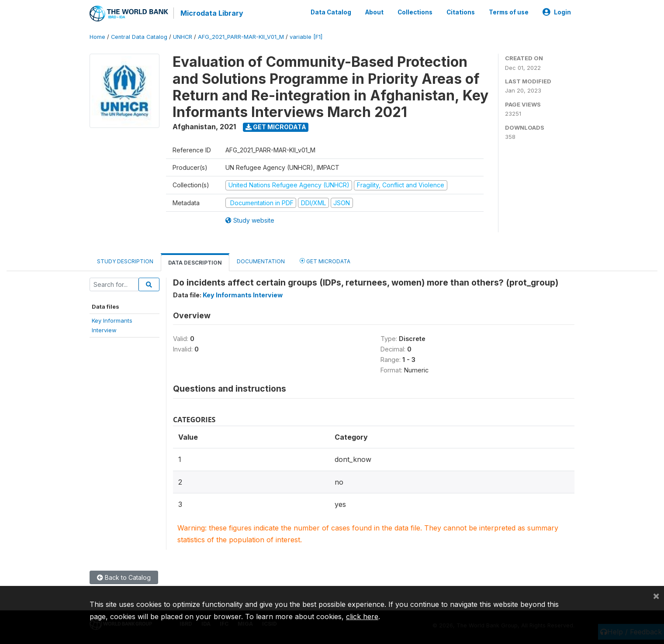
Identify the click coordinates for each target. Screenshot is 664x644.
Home (97, 37)
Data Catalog (331, 12)
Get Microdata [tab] (325, 261)
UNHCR (183, 37)
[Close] (656, 596)
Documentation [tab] (261, 261)
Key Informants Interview (243, 295)
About (374, 12)
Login (557, 12)
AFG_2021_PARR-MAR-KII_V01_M (241, 37)
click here (362, 616)
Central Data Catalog (139, 37)
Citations (461, 12)
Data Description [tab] (195, 263)
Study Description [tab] (125, 261)
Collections (415, 12)
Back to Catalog (124, 577)
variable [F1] (306, 37)
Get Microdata (276, 127)
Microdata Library (212, 13)
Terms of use (509, 12)
